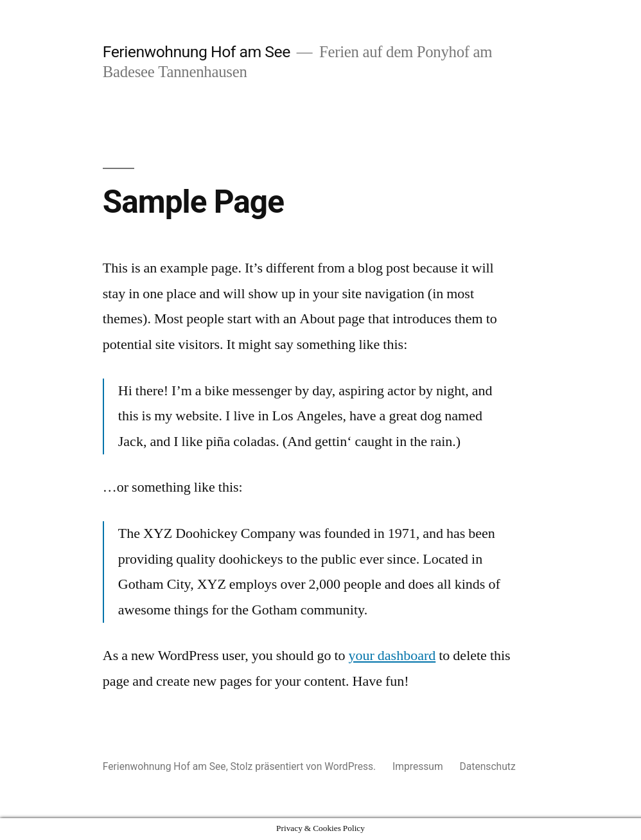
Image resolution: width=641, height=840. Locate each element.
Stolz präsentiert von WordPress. (304, 766)
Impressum (418, 766)
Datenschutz (488, 766)
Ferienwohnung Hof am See (197, 52)
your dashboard (392, 656)
